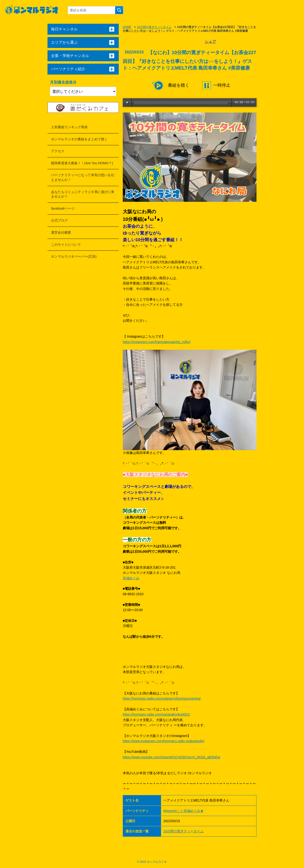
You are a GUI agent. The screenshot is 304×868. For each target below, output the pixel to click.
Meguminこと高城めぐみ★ (184, 811)
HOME (127, 27)
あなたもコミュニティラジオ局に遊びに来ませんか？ (83, 194)
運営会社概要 (61, 232)
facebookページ (63, 208)
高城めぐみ (131, 578)
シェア (210, 41)
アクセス (58, 151)
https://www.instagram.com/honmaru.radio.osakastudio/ (164, 741)
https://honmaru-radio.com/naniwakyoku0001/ (156, 714)
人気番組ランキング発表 (69, 127)
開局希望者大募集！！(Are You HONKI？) (82, 163)
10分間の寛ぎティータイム (154, 27)
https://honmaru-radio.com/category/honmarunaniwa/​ (162, 698)
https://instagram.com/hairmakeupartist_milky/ (157, 342)
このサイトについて (66, 245)
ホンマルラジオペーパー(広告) (74, 256)
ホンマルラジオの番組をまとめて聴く (79, 139)
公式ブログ (59, 220)
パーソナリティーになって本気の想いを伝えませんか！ (83, 177)
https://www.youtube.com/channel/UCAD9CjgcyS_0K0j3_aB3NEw (171, 757)
